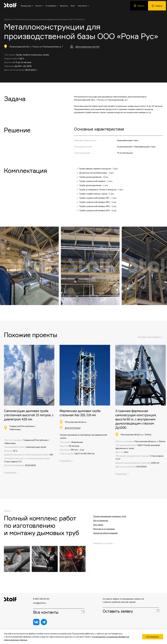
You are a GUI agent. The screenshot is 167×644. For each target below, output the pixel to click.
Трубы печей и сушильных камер (32, 55)
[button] (125, 266)
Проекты (64, 6)
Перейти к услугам (103, 543)
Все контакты (46, 612)
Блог (73, 6)
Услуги (38, 6)
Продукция (26, 6)
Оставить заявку (118, 611)
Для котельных (73, 428)
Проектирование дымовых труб (110, 516)
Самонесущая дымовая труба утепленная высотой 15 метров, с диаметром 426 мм (29, 415)
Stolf (10, 5)
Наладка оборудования (105, 533)
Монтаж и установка (104, 529)
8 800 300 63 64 (41, 599)
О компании (50, 6)
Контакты (82, 6)
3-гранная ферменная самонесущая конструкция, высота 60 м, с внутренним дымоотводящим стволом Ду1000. (136, 419)
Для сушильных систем (87, 47)
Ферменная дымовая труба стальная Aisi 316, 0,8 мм (80, 413)
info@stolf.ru (40, 603)
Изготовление (101, 520)
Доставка (98, 525)
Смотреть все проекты (149, 337)
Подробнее (65, 461)
